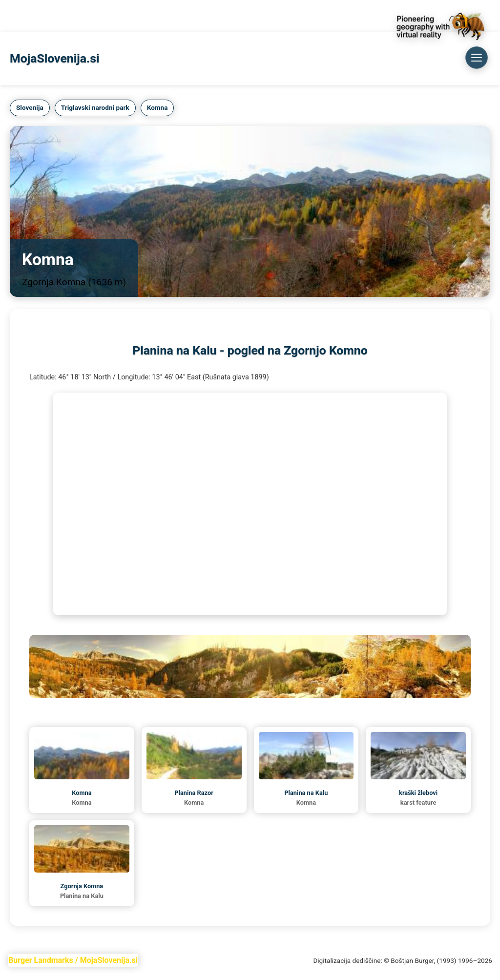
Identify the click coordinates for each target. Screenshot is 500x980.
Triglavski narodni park (95, 107)
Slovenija (30, 107)
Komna (123, 16)
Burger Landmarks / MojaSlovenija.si (73, 960)
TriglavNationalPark (67, 16)
